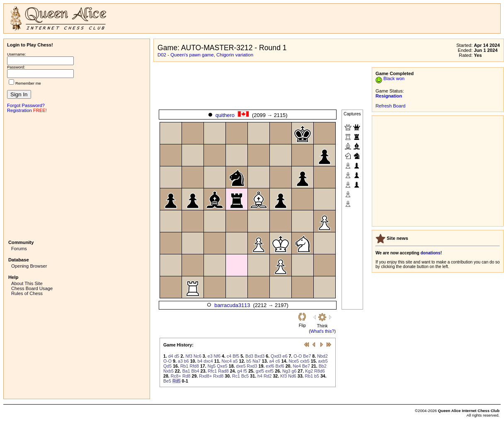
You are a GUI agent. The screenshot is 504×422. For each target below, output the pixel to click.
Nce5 (294, 361)
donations (430, 253)
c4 (229, 356)
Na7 (257, 361)
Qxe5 (222, 366)
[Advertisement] (77, 176)
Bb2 (323, 366)
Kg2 (309, 371)
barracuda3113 (232, 305)
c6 (277, 361)
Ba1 (186, 371)
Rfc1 (212, 371)
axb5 (323, 361)
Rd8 (187, 376)
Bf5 (236, 356)
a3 (180, 361)
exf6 (270, 366)
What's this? (322, 331)
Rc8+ (176, 376)
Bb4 (195, 371)
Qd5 (167, 366)
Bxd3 (259, 356)
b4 (200, 361)
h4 (260, 376)
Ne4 (297, 366)
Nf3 (189, 356)
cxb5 (305, 361)
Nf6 (217, 356)
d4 (171, 356)
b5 (249, 361)
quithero (225, 115)
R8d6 (319, 371)
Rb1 (184, 366)
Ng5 (212, 366)
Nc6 (197, 356)
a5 (235, 361)
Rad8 (223, 371)
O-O (298, 356)
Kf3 (283, 376)
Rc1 (236, 376)
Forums (19, 249)
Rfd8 (194, 366)
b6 (187, 361)
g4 (240, 371)
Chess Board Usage (32, 288)
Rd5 (177, 381)
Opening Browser (29, 266)
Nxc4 (227, 361)
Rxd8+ (205, 376)
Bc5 (245, 376)
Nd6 (292, 376)
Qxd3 (276, 356)
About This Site (27, 283)
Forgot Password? (26, 105)
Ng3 (286, 371)
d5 (177, 356)
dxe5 (241, 366)
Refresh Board (390, 106)
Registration (19, 110)
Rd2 (268, 376)
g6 (294, 371)
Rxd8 (218, 376)
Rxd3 (252, 366)
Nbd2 (322, 356)
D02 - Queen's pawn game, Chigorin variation (205, 55)
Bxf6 (280, 366)
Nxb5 (168, 371)
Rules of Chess (27, 293)
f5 (245, 371)
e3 (210, 356)
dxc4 (208, 361)
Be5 (167, 381)
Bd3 (249, 356)
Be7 (307, 356)
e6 (285, 356)
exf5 (269, 371)
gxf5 (260, 371)
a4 (272, 361)
